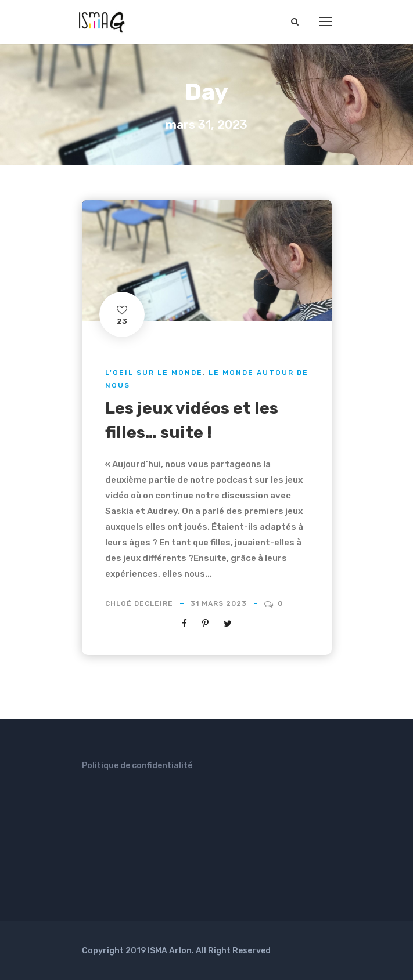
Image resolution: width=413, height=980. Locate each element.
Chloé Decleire (139, 603)
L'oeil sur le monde (154, 373)
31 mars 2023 (219, 603)
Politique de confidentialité (137, 766)
